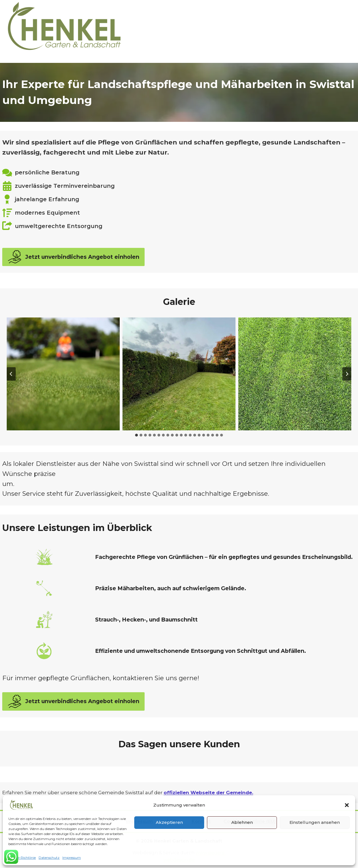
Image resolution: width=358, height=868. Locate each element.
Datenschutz (49, 858)
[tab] (136, 435)
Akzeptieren (169, 822)
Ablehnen (242, 822)
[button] (347, 805)
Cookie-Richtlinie (22, 858)
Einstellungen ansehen (315, 822)
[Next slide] (347, 374)
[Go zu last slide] (11, 374)
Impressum (72, 858)
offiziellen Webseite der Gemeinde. (208, 793)
